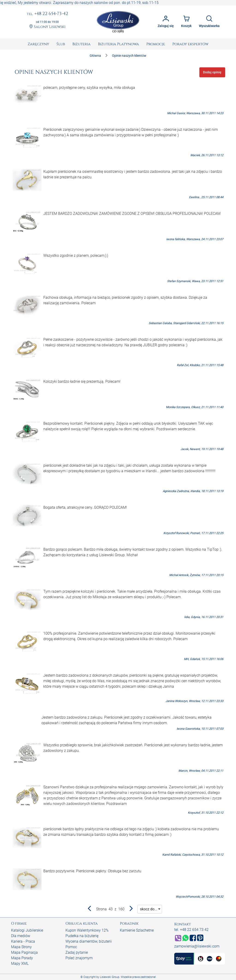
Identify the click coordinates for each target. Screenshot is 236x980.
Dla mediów (21, 936)
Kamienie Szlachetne (137, 930)
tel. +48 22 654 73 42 (191, 930)
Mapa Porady (22, 958)
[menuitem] (38, 44)
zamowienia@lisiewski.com (197, 946)
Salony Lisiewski (47, 27)
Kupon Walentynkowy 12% (87, 930)
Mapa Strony (21, 947)
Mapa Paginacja (24, 952)
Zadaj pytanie (77, 952)
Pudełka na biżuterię (82, 936)
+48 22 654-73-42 (47, 14)
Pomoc (71, 947)
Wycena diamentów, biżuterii (89, 941)
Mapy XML (20, 964)
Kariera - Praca (23, 941)
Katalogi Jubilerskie (27, 930)
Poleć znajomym (79, 958)
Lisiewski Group (110, 977)
